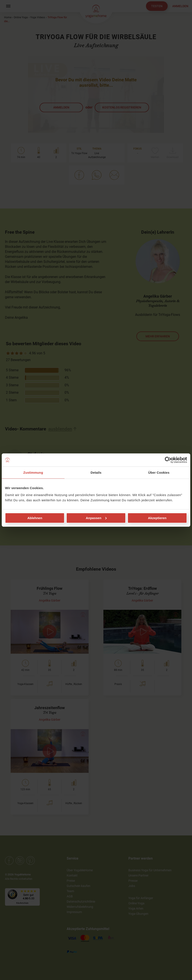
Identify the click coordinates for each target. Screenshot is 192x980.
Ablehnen (35, 518)
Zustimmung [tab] (33, 472)
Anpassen (96, 518)
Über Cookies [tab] (159, 472)
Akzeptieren (157, 518)
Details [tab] (96, 472)
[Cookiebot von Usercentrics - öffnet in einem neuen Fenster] (168, 460)
